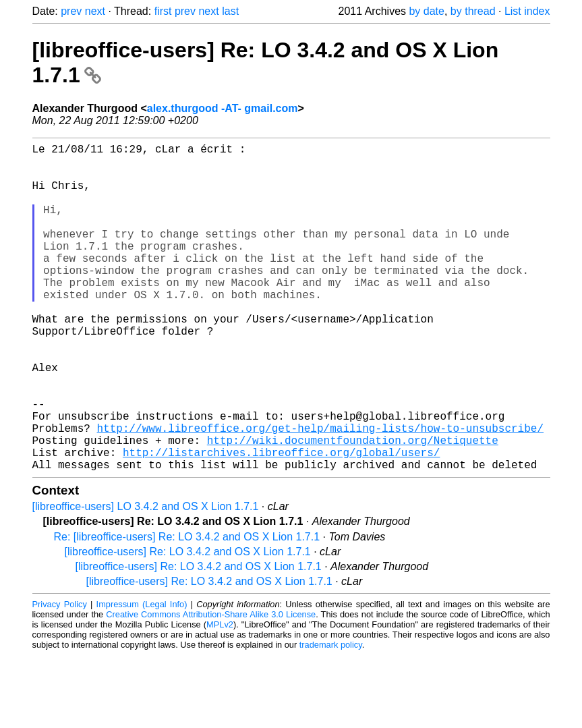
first (163, 11)
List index (527, 11)
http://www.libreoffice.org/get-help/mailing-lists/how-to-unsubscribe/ (320, 493)
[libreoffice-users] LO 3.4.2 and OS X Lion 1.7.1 (146, 579)
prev (71, 11)
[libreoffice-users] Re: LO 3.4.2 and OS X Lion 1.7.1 (188, 624)
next (95, 11)
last (230, 11)
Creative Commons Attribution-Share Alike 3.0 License (211, 687)
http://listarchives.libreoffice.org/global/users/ (281, 522)
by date (426, 11)
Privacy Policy (60, 677)
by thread (473, 11)
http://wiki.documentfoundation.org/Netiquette (353, 507)
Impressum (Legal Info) (142, 677)
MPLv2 (220, 697)
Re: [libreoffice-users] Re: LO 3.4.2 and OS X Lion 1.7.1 (187, 610)
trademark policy (331, 718)
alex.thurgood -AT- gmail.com (223, 108)
